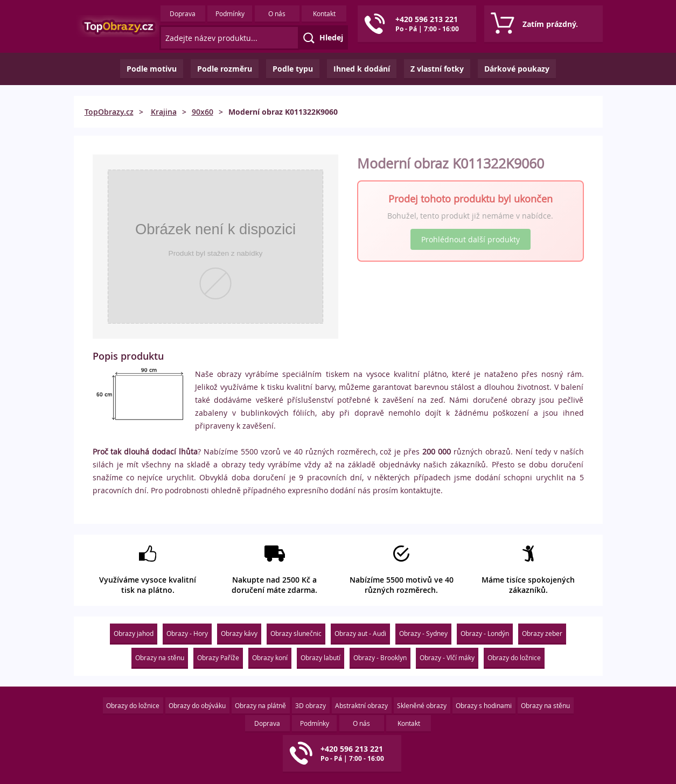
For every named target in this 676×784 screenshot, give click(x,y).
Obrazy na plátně (260, 705)
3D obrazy (311, 705)
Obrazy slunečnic (296, 633)
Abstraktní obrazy (361, 705)
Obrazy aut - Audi (360, 633)
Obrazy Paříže (218, 657)
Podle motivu (152, 69)
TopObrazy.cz (109, 112)
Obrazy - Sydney (423, 633)
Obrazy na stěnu (160, 657)
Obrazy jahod (134, 633)
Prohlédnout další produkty (471, 239)
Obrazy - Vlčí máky (447, 657)
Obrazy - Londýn (485, 633)
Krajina (164, 112)
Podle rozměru (225, 69)
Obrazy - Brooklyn (380, 657)
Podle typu (293, 69)
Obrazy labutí (320, 657)
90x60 (203, 112)
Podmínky (230, 13)
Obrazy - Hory (187, 633)
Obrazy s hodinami (484, 705)
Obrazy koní (270, 657)
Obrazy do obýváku (197, 705)
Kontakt (324, 13)
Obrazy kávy (239, 633)
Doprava (183, 13)
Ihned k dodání (362, 69)
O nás (277, 13)
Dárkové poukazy (517, 69)
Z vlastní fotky (437, 69)
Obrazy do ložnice (514, 657)
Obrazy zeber (542, 633)
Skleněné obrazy (422, 705)
